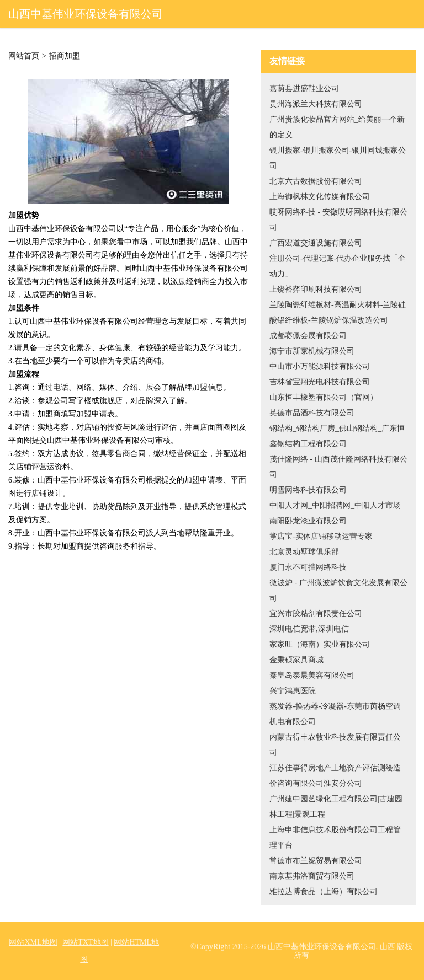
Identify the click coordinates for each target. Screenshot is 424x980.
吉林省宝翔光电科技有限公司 (320, 382)
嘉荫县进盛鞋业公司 (304, 89)
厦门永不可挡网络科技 (308, 567)
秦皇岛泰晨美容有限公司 (312, 675)
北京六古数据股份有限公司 (316, 181)
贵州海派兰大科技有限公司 (316, 104)
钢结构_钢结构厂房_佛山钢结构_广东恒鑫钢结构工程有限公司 (337, 436)
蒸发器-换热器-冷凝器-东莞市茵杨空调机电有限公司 (335, 714)
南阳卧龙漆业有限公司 (308, 521)
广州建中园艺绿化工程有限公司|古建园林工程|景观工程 (336, 807)
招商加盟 (65, 56)
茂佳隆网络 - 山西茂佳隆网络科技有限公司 (338, 467)
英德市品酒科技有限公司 (312, 413)
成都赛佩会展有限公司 (308, 336)
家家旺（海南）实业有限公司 (320, 644)
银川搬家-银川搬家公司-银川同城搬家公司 (338, 158)
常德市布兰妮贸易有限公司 (316, 861)
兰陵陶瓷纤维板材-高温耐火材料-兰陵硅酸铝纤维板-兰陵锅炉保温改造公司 (338, 312)
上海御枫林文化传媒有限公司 (320, 197)
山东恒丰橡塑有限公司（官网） (324, 397)
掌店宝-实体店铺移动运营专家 (321, 536)
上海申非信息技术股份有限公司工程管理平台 (335, 837)
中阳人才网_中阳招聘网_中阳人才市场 (335, 505)
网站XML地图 (33, 942)
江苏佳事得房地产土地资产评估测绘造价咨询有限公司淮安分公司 (335, 776)
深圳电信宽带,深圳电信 (309, 629)
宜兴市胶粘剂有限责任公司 (316, 614)
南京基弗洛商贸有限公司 (312, 876)
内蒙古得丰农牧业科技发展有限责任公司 (335, 745)
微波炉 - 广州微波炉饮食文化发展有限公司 (338, 590)
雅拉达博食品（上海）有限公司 (324, 891)
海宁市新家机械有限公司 (312, 351)
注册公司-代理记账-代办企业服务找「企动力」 (338, 266)
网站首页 (24, 56)
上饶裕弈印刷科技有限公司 (316, 289)
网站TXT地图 (85, 942)
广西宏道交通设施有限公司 (316, 243)
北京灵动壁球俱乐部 (304, 552)
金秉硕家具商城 (296, 660)
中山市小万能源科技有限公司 (320, 366)
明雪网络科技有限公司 (308, 490)
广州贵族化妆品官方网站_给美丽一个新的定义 (337, 127)
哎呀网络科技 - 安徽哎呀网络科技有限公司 (338, 220)
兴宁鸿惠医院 (293, 691)
